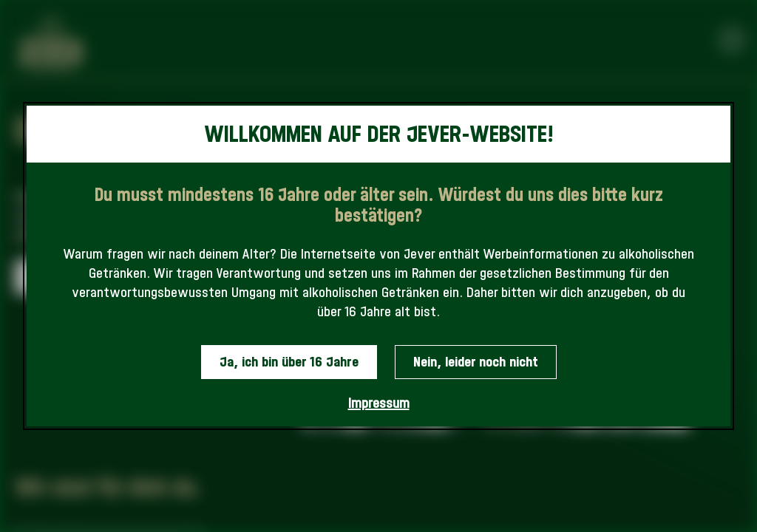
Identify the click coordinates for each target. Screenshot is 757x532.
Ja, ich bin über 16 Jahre (289, 362)
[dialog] (378, 266)
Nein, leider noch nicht (476, 362)
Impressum (379, 403)
